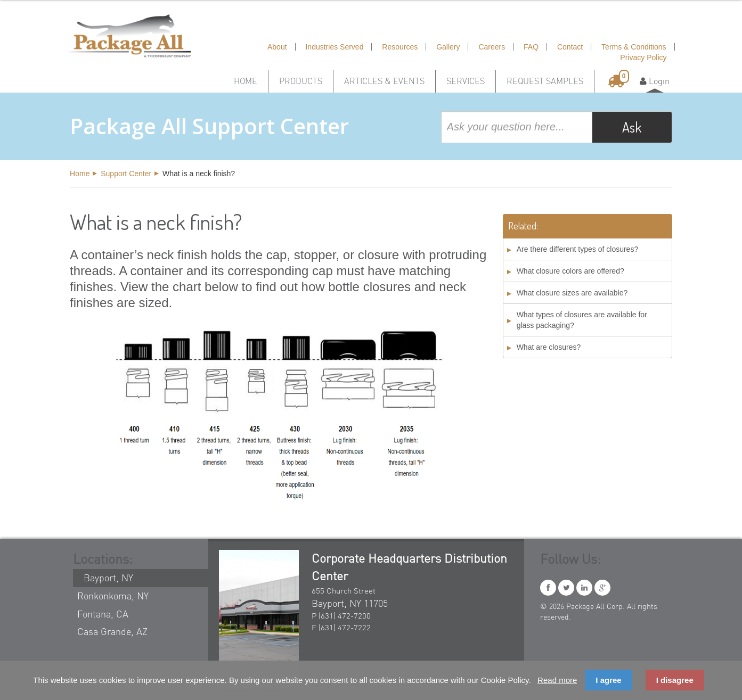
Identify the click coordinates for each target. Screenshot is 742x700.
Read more (557, 680)
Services (466, 81)
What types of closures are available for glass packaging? (582, 320)
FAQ (531, 47)
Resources (400, 47)
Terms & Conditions (634, 47)
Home (246, 81)
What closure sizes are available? (572, 293)
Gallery (448, 47)
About (277, 47)
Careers (492, 47)
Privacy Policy (643, 57)
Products (301, 81)
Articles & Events (384, 81)
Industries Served (334, 47)
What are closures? (549, 347)
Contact (570, 47)
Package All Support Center (209, 126)
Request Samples (545, 81)
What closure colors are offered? (570, 271)
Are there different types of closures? (578, 249)
